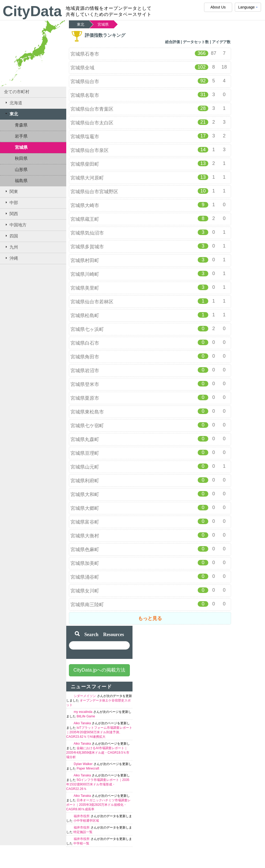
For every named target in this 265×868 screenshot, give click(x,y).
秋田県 (21, 158)
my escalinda (83, 712)
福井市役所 (82, 816)
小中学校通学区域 (86, 821)
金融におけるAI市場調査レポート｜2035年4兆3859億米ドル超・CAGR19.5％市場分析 (98, 753)
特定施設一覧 (83, 832)
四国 (11, 236)
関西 (11, 214)
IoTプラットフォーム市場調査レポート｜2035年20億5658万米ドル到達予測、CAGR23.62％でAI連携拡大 (99, 732)
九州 (11, 247)
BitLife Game (86, 716)
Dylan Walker (83, 764)
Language (248, 8)
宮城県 (21, 147)
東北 (11, 114)
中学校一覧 (81, 843)
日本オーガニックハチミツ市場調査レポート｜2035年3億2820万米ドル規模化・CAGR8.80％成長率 (98, 805)
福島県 (21, 181)
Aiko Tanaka (83, 723)
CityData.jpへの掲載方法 (99, 670)
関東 (11, 191)
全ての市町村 (17, 92)
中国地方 (15, 225)
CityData (32, 11)
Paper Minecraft (88, 768)
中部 (11, 203)
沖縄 (11, 258)
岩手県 (21, 136)
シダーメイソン (85, 696)
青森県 (21, 125)
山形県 (21, 170)
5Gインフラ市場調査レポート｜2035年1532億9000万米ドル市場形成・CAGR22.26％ (98, 784)
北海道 (13, 103)
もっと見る (150, 618)
